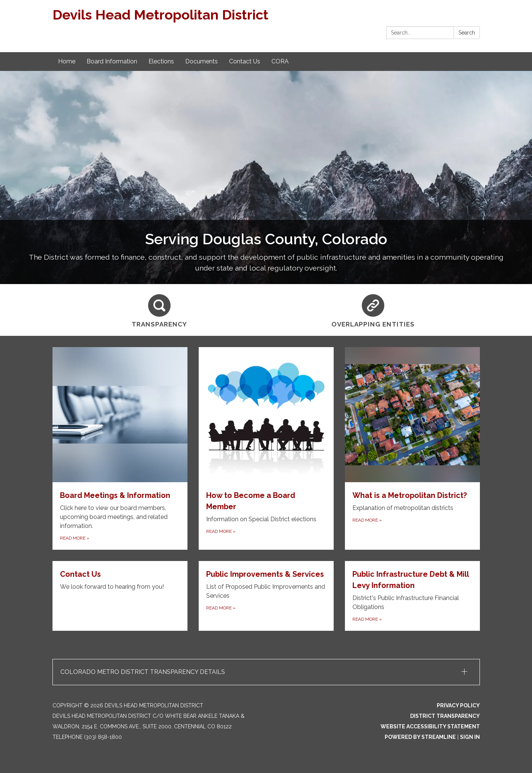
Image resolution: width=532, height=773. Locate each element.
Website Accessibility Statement (430, 726)
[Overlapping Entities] (373, 310)
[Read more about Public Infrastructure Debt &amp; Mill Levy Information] (412, 596)
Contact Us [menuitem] (245, 61)
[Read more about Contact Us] (120, 596)
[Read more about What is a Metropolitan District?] (412, 448)
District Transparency (445, 716)
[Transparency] (159, 310)
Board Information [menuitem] (112, 61)
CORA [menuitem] (280, 61)
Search (467, 33)
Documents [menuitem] (202, 61)
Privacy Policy (458, 705)
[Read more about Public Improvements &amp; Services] (266, 596)
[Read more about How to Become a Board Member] (266, 448)
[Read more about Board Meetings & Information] (120, 448)
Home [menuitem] (67, 61)
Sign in (470, 737)
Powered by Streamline (420, 737)
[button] (266, 672)
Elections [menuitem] (161, 61)
